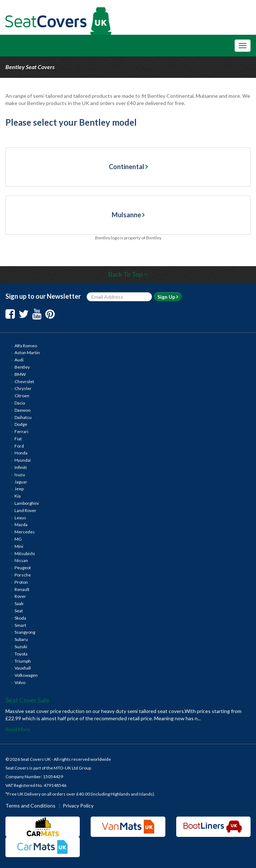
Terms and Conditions (30, 806)
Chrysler (23, 388)
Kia (18, 496)
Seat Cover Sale (27, 700)
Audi (19, 360)
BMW (20, 374)
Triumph (23, 661)
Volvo (20, 682)
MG (18, 539)
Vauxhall (23, 668)
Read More (18, 729)
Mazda (21, 525)
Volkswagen (26, 675)
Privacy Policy (78, 806)
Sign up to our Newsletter (43, 296)
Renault (22, 589)
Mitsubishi (25, 553)
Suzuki (21, 647)
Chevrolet (24, 381)
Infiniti (21, 467)
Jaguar (21, 482)
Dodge (21, 424)
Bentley (22, 367)
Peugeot (23, 568)
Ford (19, 446)
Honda (21, 453)
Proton (21, 582)
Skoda (20, 618)
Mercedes (25, 532)
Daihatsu (23, 417)
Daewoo (22, 410)
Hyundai (23, 460)
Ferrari (21, 431)
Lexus (20, 518)
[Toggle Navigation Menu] (243, 46)
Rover (20, 596)
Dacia (20, 403)
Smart (20, 625)
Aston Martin (27, 353)
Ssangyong (25, 632)
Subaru (21, 639)
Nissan (21, 560)
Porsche (23, 575)
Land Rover (25, 510)
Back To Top (128, 274)
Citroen (22, 396)
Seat (19, 611)
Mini (19, 546)
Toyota (21, 654)
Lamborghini (27, 503)
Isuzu (20, 475)
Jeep (19, 489)
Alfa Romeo (26, 346)
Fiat (18, 439)
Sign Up (168, 297)
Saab (19, 603)
